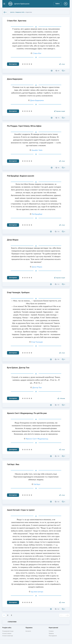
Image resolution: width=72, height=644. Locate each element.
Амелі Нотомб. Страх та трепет (21, 510)
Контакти (28, 631)
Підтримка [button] (29, 628)
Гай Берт (37, 484)
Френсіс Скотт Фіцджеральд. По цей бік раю (27, 413)
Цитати (12, 12)
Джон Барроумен (15, 79)
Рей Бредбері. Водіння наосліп (21, 176)
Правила (51, 633)
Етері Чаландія (37, 342)
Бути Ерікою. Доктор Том (18, 368)
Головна (51, 631)
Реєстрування (53, 636)
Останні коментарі (8, 636)
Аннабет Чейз (37, 150)
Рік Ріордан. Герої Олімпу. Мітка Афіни (24, 126)
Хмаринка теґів (20, 12)
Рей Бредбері (37, 214)
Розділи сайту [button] (7, 628)
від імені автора (37, 592)
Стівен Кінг (37, 53)
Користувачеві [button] (53, 628)
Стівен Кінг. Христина (17, 21)
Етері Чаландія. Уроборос (18, 292)
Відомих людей (61, 111)
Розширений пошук (8, 631)
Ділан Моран (13, 240)
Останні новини (7, 633)
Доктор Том (37, 387)
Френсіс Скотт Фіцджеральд (37, 439)
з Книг (63, 64)
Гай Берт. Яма (13, 464)
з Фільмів (62, 398)
